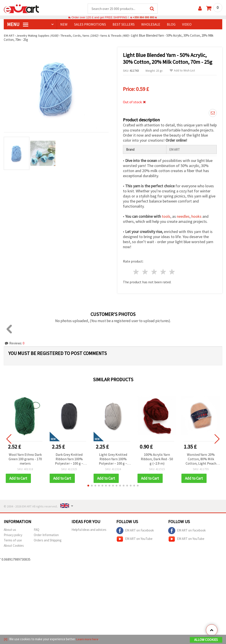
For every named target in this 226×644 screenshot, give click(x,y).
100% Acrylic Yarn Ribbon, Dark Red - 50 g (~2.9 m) (157, 459)
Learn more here (88, 639)
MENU (18, 24)
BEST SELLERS (124, 24)
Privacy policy (13, 535)
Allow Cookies (206, 640)
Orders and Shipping (48, 540)
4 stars (163, 272)
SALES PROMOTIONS (90, 24)
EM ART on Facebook (135, 531)
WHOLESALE (151, 24)
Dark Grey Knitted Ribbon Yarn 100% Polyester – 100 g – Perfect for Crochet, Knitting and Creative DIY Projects (69, 459)
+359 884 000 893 (143, 18)
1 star (136, 272)
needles (183, 217)
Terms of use (13, 540)
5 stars (172, 272)
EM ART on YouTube (134, 539)
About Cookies (14, 546)
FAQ (37, 530)
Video (187, 24)
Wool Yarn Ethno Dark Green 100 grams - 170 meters (25, 459)
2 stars (145, 272)
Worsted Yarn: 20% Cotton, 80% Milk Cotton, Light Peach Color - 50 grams (201, 459)
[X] (6, 639)
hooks (196, 217)
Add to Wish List (182, 71)
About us (10, 530)
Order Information (46, 535)
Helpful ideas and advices (89, 530)
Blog (171, 24)
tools (166, 217)
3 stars (154, 272)
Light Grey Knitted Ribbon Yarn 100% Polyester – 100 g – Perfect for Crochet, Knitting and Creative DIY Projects (113, 459)
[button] (88, 486)
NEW (64, 24)
